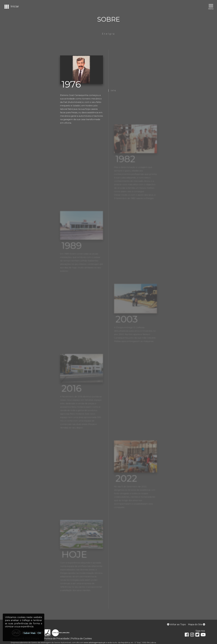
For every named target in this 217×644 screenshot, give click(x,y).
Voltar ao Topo (176, 624)
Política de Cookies (81, 639)
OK (39, 633)
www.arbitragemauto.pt (95, 643)
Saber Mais (29, 633)
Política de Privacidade (57, 639)
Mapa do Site (197, 624)
